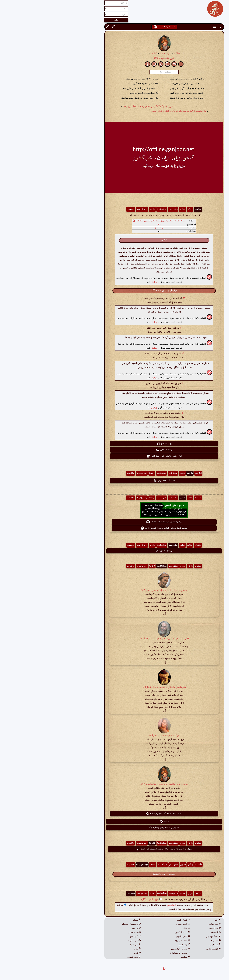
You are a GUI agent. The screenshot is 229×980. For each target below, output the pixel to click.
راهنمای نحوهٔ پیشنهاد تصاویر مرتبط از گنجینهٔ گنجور (115, 528)
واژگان (140, 209)
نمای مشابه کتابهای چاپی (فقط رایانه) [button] (114, 456)
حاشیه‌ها (81, 209)
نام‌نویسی (122, 905)
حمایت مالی (85, 932)
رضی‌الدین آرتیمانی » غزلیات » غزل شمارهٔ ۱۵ (114, 687)
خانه (168, 920)
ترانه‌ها (103, 209)
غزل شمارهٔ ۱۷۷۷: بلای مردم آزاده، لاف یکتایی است (98, 106)
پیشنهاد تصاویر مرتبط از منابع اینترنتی (114, 522)
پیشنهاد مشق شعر (114, 551)
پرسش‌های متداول (82, 924)
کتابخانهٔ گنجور (133, 932)
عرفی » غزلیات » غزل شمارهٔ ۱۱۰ (115, 736)
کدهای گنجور (134, 920)
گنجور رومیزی (133, 924)
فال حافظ (166, 932)
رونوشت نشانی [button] (115, 450)
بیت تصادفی (165, 924)
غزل (109, 225)
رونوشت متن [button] (114, 444)
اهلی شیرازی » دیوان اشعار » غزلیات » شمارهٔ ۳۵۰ (114, 639)
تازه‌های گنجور (164, 949)
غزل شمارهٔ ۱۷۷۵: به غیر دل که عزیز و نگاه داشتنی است (129, 111)
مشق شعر (124, 209)
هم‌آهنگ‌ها (112, 209)
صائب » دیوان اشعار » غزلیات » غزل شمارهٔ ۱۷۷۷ (114, 784)
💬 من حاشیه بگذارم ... (101, 899)
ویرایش (104, 282)
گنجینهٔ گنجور (133, 937)
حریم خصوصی (84, 957)
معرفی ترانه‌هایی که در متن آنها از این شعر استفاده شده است (115, 849)
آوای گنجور (135, 945)
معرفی (87, 920)
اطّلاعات (148, 209)
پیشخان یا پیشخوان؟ (130, 953)
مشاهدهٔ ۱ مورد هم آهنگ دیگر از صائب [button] (114, 814)
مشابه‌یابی (165, 945)
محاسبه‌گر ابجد (133, 941)
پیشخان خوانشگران (131, 949)
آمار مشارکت (85, 941)
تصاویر (133, 209)
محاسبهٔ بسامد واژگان (115, 481)
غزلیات (104, 53)
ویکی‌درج (109, 228)
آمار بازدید (86, 945)
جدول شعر (165, 928)
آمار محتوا (86, 937)
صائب (127, 53)
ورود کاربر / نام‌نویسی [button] (115, 27)
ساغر (137, 928)
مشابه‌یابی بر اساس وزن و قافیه (115, 828)
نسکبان (136, 957)
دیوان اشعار (116, 53)
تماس (87, 953)
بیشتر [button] (115, 821)
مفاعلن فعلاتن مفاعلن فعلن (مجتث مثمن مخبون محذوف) (111, 221)
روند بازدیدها (92, 209)
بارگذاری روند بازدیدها (114, 874)
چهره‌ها (87, 928)
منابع (88, 949)
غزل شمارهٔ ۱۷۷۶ (115, 58)
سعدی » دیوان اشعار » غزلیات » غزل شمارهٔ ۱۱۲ (114, 590)
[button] (171, 27)
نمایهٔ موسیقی (164, 937)
